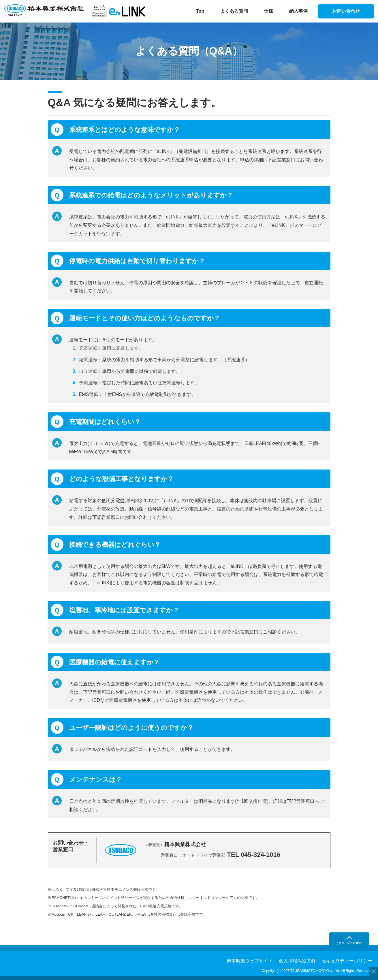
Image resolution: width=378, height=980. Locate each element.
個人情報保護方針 (297, 961)
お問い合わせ (346, 11)
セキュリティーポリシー (347, 961)
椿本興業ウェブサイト (250, 961)
